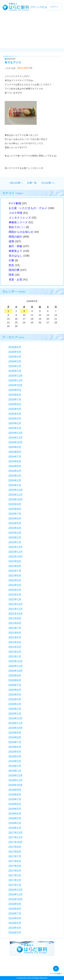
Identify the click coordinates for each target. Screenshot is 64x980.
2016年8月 (15, 909)
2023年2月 (15, 537)
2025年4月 (15, 414)
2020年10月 (16, 671)
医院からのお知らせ (21, 232)
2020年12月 (16, 661)
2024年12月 (16, 433)
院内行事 (14, 270)
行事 (11, 260)
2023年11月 (16, 495)
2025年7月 (15, 399)
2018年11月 (16, 780)
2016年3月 (15, 933)
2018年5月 (15, 809)
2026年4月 (15, 357)
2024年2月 (15, 480)
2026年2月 (15, 366)
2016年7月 (15, 913)
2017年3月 (15, 875)
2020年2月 (15, 709)
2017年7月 (15, 856)
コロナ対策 (16, 213)
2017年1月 (15, 885)
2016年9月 (15, 904)
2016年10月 (16, 899)
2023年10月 (16, 499)
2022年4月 (15, 585)
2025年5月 (15, 409)
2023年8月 (15, 509)
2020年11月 (16, 666)
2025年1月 (15, 428)
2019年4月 (15, 756)
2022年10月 (16, 557)
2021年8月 (15, 623)
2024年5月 (15, 466)
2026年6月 (15, 347)
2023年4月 (15, 528)
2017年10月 (16, 842)
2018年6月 (15, 804)
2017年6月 (15, 861)
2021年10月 (16, 614)
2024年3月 (15, 476)
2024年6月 (15, 461)
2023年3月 (15, 533)
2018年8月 (15, 794)
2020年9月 (15, 676)
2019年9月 (15, 733)
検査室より (16, 251)
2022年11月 (16, 552)
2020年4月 (15, 699)
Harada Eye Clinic (25, 978)
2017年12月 (16, 833)
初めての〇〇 (17, 227)
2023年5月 (15, 523)
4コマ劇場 (15, 203)
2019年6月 (15, 747)
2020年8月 (15, 680)
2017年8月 (15, 852)
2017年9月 (15, 847)
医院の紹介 (15, 237)
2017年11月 (16, 837)
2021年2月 (15, 652)
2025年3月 (15, 419)
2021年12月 (16, 604)
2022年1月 (15, 599)
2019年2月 (15, 766)
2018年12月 (16, 775)
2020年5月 (15, 695)
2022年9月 (15, 561)
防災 (11, 265)
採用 (11, 241)
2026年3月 (15, 361)
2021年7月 (15, 628)
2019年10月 (16, 728)
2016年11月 (16, 894)
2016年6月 (15, 918)
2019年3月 (15, 761)
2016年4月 (15, 928)
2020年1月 (15, 714)
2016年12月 (16, 890)
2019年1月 (15, 771)
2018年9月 (15, 790)
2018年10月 (16, 785)
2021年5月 (15, 637)
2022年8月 (15, 566)
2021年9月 (15, 618)
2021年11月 (16, 609)
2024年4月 (15, 471)
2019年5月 (15, 752)
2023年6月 (15, 518)
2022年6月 (15, 576)
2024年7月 (15, 457)
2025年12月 (16, 376)
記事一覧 (32, 183)
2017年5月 (15, 866)
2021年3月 (15, 647)
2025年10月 (16, 385)
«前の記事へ (16, 183)
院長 (11, 275)
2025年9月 (15, 390)
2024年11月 (16, 438)
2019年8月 (15, 737)
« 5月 (14, 302)
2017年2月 (15, 880)
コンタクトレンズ (20, 218)
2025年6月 (15, 404)
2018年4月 (15, 814)
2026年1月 (15, 371)
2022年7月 (15, 571)
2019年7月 (15, 742)
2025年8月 (15, 395)
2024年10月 (16, 442)
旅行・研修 (15, 246)
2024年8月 (15, 452)
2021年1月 (15, 656)
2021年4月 (15, 642)
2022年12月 (16, 547)
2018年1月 (15, 828)
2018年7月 (15, 799)
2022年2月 (15, 595)
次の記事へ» (48, 183)
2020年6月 (15, 690)
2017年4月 (15, 871)
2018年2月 (15, 823)
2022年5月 (15, 580)
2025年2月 (15, 423)
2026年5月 (15, 352)
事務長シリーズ (18, 222)
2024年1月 (15, 485)
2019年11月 (16, 723)
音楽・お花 (15, 279)
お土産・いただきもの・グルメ (28, 208)
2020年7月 (15, 685)
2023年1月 (15, 542)
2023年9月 (15, 504)
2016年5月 (15, 923)
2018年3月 (15, 818)
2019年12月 (16, 718)
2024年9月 (15, 447)
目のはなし (16, 256)
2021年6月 (15, 633)
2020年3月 (15, 704)
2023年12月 (16, 490)
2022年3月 (15, 590)
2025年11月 (16, 380)
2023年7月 (15, 514)
